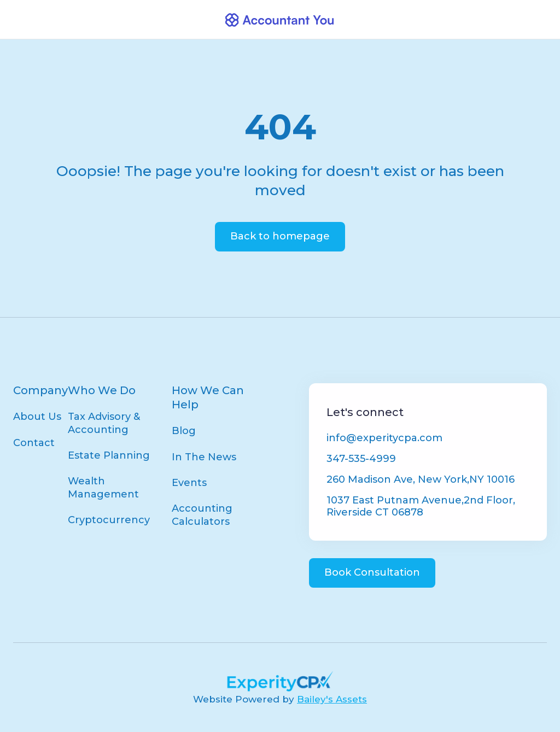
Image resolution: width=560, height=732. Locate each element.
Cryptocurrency (109, 520)
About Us (37, 417)
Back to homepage (280, 236)
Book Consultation (372, 572)
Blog (184, 431)
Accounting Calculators (202, 515)
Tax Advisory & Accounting (104, 423)
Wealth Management (103, 487)
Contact (34, 443)
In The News (204, 457)
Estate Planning (109, 455)
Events (189, 483)
